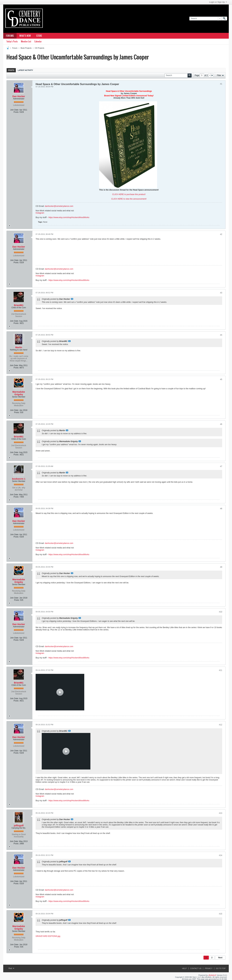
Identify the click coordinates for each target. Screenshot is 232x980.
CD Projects (40, 48)
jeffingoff (19, 826)
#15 (221, 914)
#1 (221, 84)
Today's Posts (12, 41)
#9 (221, 567)
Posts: (16, 112)
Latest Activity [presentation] (25, 70)
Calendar (38, 41)
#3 (221, 293)
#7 (221, 466)
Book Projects (26, 48)
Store (39, 36)
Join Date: (15, 110)
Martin (19, 347)
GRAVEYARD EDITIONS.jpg (48, 936)
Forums (10, 36)
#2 (221, 234)
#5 (221, 379)
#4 (221, 335)
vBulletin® (212, 975)
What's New (25, 36)
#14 (221, 855)
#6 (221, 424)
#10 (221, 612)
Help (184, 968)
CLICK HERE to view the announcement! (129, 199)
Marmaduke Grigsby (19, 393)
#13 (221, 813)
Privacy (209, 968)
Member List (26, 41)
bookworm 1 (19, 479)
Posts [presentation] (11, 70)
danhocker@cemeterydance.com (59, 206)
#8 (221, 509)
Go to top (221, 968)
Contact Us (196, 968)
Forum (15, 48)
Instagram (40, 213)
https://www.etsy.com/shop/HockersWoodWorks (69, 217)
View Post (72, 299)
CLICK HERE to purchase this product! (129, 194)
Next (220, 958)
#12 (221, 725)
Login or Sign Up (218, 2)
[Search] (205, 19)
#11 (221, 670)
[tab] (11, 70)
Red (11, 968)
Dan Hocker (19, 96)
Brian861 (19, 305)
